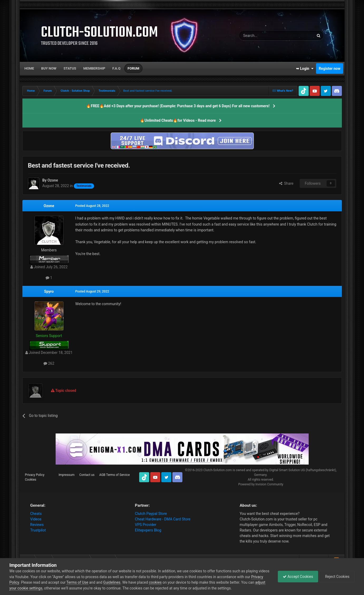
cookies (168, 582)
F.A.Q (116, 68)
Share (286, 183)
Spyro (49, 291)
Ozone (49, 206)
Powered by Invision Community (261, 484)
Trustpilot (38, 530)
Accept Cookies (297, 577)
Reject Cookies (336, 577)
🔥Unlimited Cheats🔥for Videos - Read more (178, 120)
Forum (133, 68)
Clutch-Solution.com (217, 470)
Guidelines (125, 582)
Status (70, 68)
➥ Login (305, 69)
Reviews (37, 525)
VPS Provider (146, 525)
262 (49, 363)
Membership (94, 68)
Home (29, 68)
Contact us (87, 475)
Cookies (31, 480)
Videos (36, 519)
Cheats (36, 514)
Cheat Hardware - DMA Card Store (163, 519)
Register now (329, 69)
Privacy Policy (35, 475)
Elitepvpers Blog (148, 530)
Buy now (49, 68)
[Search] (264, 36)
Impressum (66, 475)
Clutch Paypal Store (151, 514)
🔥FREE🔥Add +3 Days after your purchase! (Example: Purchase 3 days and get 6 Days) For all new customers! (178, 106)
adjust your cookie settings (31, 588)
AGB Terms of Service (114, 475)
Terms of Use (90, 582)
